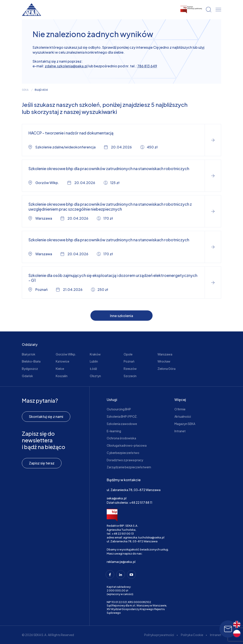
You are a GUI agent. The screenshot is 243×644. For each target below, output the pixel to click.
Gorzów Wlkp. (66, 354)
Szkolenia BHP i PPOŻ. (122, 416)
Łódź (93, 369)
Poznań (129, 361)
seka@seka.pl (117, 498)
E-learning (114, 431)
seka (25, 90)
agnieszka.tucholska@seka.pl (144, 537)
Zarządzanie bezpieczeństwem (129, 467)
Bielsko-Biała (31, 361)
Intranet (180, 431)
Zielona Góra (166, 369)
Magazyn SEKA (185, 424)
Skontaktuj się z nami (46, 416)
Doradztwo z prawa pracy (125, 460)
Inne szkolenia (121, 316)
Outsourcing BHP (119, 409)
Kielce (60, 369)
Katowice (62, 361)
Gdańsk (27, 376)
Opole (128, 354)
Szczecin (130, 376)
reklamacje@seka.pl (121, 562)
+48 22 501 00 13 (123, 534)
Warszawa (165, 354)
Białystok (29, 354)
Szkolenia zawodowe (122, 424)
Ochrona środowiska (121, 438)
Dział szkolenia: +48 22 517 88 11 (130, 502)
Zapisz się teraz (42, 463)
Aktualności (183, 416)
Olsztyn (95, 376)
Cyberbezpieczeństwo (123, 453)
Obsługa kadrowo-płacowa (127, 445)
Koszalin (62, 376)
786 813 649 (147, 66)
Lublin (94, 361)
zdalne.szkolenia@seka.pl (66, 66)
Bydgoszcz (30, 369)
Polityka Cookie (192, 635)
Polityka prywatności (159, 635)
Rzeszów (130, 369)
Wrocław (164, 361)
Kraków (95, 354)
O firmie (180, 409)
